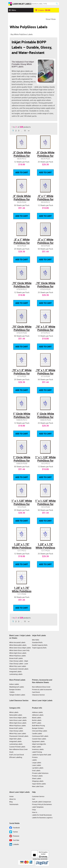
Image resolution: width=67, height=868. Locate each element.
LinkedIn (16, 844)
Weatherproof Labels (17, 687)
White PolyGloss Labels (18, 656)
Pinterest (16, 836)
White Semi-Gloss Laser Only (19, 650)
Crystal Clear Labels (39, 739)
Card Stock (36, 692)
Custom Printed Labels (17, 747)
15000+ (12, 692)
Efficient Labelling (16, 757)
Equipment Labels (38, 741)
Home (11, 796)
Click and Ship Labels (40, 731)
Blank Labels (37, 718)
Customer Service (38, 796)
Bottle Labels (37, 720)
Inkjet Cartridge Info (39, 744)
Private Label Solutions (40, 773)
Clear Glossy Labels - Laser (19, 664)
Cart (34, 799)
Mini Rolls (36, 640)
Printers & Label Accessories (42, 689)
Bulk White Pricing (38, 726)
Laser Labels (36, 765)
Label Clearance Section (19, 700)
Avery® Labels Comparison (42, 802)
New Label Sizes (38, 786)
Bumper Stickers (15, 689)
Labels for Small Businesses (42, 815)
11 (25, 131)
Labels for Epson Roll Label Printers (42, 756)
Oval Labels (36, 771)
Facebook (16, 828)
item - (43, 10)
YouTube (16, 840)
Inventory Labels (38, 749)
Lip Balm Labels (38, 768)
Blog (11, 802)
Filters (53, 19)
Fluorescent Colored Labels (19, 669)
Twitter (15, 832)
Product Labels (37, 776)
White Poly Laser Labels (18, 666)
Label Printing (37, 752)
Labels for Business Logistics (42, 818)
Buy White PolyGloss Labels (22, 34)
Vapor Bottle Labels (39, 784)
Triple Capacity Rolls (39, 648)
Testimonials (14, 804)
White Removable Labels (18, 645)
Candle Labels (37, 733)
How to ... (35, 812)
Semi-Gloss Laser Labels (18, 720)
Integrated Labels (15, 672)
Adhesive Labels (38, 715)
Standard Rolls (37, 642)
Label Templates (38, 807)
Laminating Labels (16, 674)
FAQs (34, 810)
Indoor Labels (14, 684)
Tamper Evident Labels (17, 695)
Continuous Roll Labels (40, 736)
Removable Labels (16, 715)
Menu (14, 10)
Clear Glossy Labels (16, 731)
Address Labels (37, 712)
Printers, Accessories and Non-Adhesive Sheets (42, 681)
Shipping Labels (38, 781)
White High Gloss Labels (18, 653)
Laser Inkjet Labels (20, 4)
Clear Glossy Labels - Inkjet (19, 661)
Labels (34, 760)
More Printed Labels (17, 680)
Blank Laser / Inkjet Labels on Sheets (20, 637)
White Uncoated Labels (17, 642)
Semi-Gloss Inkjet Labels (18, 718)
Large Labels (37, 763)
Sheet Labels (37, 778)
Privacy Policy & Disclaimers (42, 804)
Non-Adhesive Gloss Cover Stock (18, 751)
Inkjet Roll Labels (39, 635)
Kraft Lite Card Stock (17, 755)
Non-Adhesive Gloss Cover (41, 687)
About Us (12, 799)
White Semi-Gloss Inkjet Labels (20, 648)
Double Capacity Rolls (40, 645)
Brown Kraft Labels (16, 658)
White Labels (14, 712)
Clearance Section (38, 695)
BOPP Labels (37, 723)
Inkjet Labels (36, 747)
